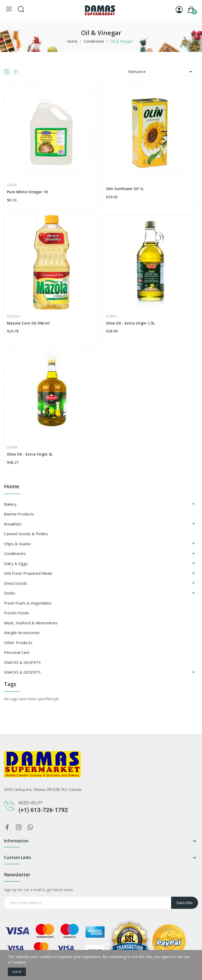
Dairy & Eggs (16, 563)
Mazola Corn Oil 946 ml (28, 323)
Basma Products (19, 514)
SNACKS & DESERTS (22, 662)
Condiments (15, 553)
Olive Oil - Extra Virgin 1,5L (130, 323)
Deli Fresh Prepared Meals (28, 573)
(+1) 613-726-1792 (43, 810)
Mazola (13, 316)
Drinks (10, 593)
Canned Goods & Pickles (26, 534)
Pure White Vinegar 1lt (28, 192)
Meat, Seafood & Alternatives (31, 623)
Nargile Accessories (22, 633)
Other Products (18, 643)
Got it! (17, 972)
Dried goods (16, 583)
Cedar (12, 185)
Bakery (10, 504)
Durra (111, 316)
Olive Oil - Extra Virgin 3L (30, 454)
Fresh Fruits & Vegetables (28, 603)
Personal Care (17, 652)
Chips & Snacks (17, 544)
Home (11, 487)
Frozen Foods (17, 613)
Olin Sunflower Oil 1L (125, 189)
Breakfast (13, 524)
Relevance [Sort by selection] (161, 72)
